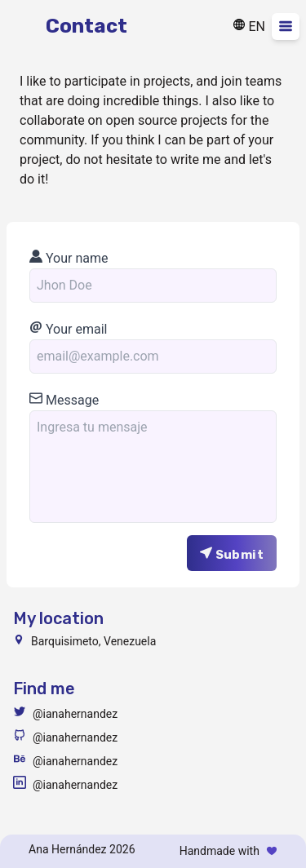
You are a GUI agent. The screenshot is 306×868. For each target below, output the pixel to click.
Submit (232, 555)
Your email (68, 329)
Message (64, 400)
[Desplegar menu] (286, 27)
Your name (69, 258)
